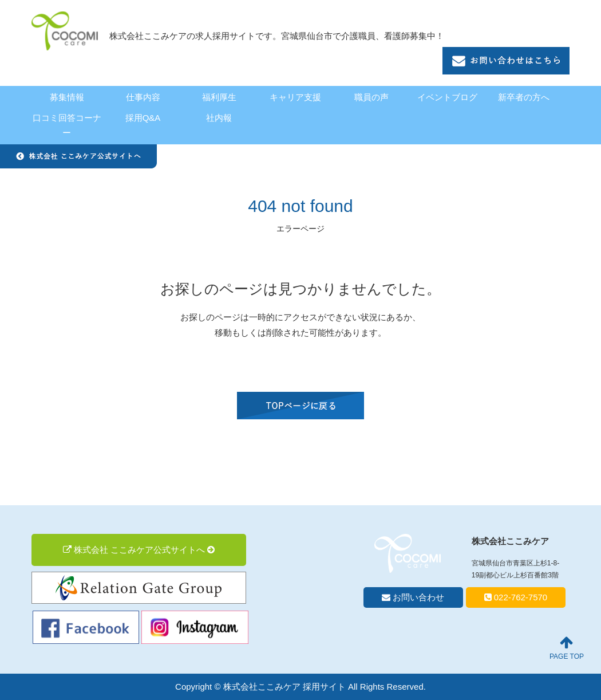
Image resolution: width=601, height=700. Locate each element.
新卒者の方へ (524, 97)
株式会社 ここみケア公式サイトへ (139, 550)
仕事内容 (143, 97)
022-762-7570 (516, 597)
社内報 (219, 118)
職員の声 (371, 97)
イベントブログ (447, 97)
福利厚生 (219, 97)
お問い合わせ (413, 597)
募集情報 (67, 97)
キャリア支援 (295, 97)
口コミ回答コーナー (67, 125)
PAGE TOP (567, 648)
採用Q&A (143, 118)
